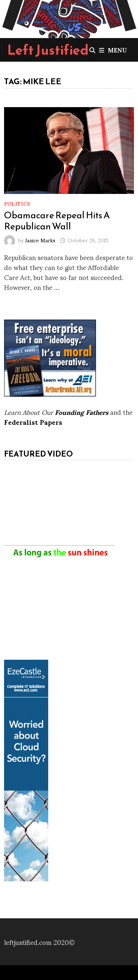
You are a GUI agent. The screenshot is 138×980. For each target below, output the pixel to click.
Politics (17, 203)
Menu (113, 50)
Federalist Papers (33, 422)
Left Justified (48, 50)
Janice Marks (40, 240)
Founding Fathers (82, 412)
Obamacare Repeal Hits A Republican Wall (57, 221)
